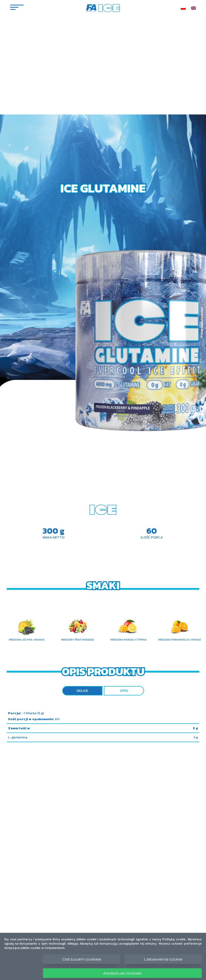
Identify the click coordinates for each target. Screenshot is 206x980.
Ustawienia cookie (163, 963)
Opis (124, 691)
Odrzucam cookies (82, 963)
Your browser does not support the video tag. (103, 490)
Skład (82, 691)
